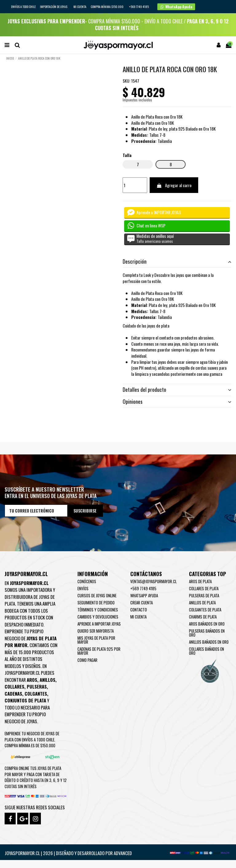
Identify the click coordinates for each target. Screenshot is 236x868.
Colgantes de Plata (205, 610)
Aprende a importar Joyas (99, 624)
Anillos (47, 680)
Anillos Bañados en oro (209, 642)
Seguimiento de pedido (96, 603)
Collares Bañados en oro (206, 651)
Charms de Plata (203, 617)
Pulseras (37, 686)
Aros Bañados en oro (207, 624)
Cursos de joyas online (97, 595)
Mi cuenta (80, 7)
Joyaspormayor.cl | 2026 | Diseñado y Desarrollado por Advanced (68, 853)
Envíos (83, 588)
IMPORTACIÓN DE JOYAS (54, 7)
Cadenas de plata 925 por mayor (99, 651)
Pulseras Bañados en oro (207, 633)
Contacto (139, 610)
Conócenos (87, 581)
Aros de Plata (200, 581)
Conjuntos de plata (25, 700)
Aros (32, 680)
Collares (14, 686)
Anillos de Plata (202, 603)
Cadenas (13, 693)
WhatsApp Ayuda (144, 595)
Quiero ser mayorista (96, 631)
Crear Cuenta (142, 603)
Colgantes (36, 693)
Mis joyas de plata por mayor (96, 640)
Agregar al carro (174, 185)
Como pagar (87, 660)
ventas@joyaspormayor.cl (153, 581)
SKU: (126, 81)
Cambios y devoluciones (98, 617)
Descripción (177, 261)
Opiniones (177, 402)
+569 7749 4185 (143, 588)
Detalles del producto (177, 390)
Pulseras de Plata (204, 595)
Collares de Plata (204, 588)
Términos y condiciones (98, 610)
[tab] (177, 262)
